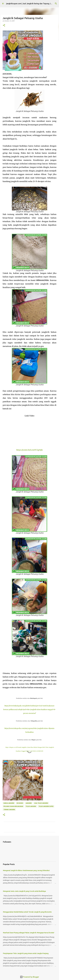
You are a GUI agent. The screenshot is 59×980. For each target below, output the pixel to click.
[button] (4, 25)
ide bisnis (20, 803)
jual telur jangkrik (41, 803)
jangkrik (29, 803)
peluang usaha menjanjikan (13, 806)
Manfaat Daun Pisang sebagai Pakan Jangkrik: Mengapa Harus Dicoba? (29, 933)
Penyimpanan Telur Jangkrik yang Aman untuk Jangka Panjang (26, 953)
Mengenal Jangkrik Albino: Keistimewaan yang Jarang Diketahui (26, 870)
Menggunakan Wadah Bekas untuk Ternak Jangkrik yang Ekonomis (27, 912)
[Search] (56, 4)
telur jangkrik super (46, 806)
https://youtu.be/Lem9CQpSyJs (29, 450)
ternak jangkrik (9, 810)
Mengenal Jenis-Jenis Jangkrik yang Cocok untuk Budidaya (24, 891)
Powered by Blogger (29, 977)
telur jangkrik (31, 806)
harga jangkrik (9, 803)
